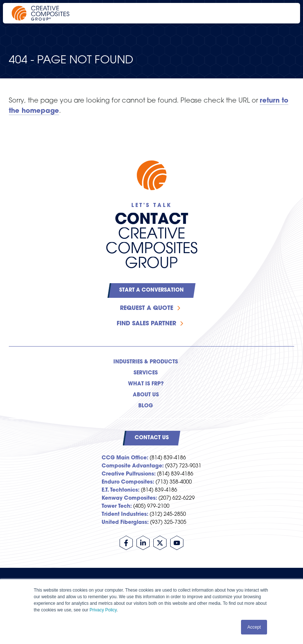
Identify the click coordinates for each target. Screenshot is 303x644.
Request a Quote (147, 308)
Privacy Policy (103, 610)
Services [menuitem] (146, 373)
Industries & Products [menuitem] (146, 362)
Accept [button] (254, 627)
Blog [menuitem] (146, 406)
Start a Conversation (151, 290)
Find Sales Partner (146, 324)
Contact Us (152, 438)
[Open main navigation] (285, 13)
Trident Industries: (125, 515)
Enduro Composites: (128, 482)
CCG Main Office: (125, 458)
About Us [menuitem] (146, 395)
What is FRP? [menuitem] (146, 384)
